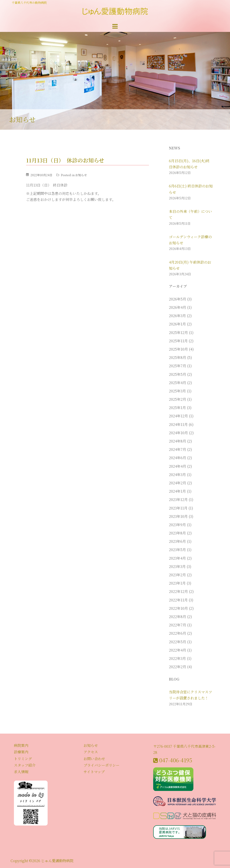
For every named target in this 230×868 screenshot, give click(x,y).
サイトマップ (94, 772)
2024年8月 (178, 441)
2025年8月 (178, 357)
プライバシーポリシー (102, 765)
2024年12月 (178, 416)
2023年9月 (177, 525)
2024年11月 (178, 424)
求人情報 (21, 772)
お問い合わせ (94, 759)
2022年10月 (178, 608)
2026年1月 (177, 324)
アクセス (91, 752)
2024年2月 (178, 483)
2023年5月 (177, 550)
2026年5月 (178, 299)
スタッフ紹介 (25, 765)
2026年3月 (177, 316)
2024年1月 (177, 491)
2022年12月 (178, 591)
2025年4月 (178, 383)
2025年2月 (178, 399)
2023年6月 (177, 541)
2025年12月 (178, 333)
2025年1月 (177, 408)
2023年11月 (178, 508)
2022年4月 (178, 650)
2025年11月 (178, 341)
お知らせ (81, 175)
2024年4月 (178, 466)
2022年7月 (178, 625)
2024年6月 (178, 458)
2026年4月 (178, 307)
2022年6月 (178, 633)
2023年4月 (177, 558)
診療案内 (21, 752)
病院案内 (21, 745)
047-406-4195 (176, 760)
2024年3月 (177, 475)
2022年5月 (178, 642)
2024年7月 (178, 449)
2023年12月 (178, 500)
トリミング (23, 759)
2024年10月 (178, 433)
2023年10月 (178, 516)
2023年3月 (177, 566)
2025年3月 (177, 391)
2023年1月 (177, 583)
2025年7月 (178, 366)
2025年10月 (178, 349)
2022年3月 (177, 658)
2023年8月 (177, 533)
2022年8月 (178, 617)
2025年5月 (178, 374)
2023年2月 (177, 575)
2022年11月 (178, 600)
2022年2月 (178, 667)
